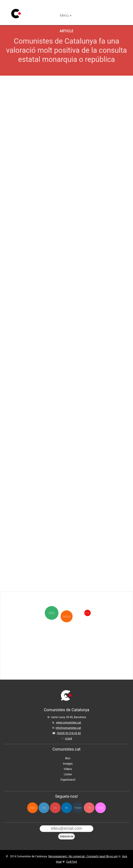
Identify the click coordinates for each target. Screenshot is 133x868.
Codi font (72, 862)
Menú (65, 15)
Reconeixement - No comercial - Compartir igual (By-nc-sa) (83, 856)
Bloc (68, 758)
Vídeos (68, 769)
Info (52, 613)
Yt (89, 808)
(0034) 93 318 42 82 (69, 733)
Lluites (68, 774)
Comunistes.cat (67, 749)
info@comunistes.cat (68, 728)
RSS (33, 808)
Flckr (101, 808)
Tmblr (78, 808)
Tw (44, 808)
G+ (55, 808)
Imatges (68, 764)
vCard (69, 739)
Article (66, 31)
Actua (66, 594)
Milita (115, 613)
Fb (66, 808)
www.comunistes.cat (69, 723)
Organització (68, 780)
